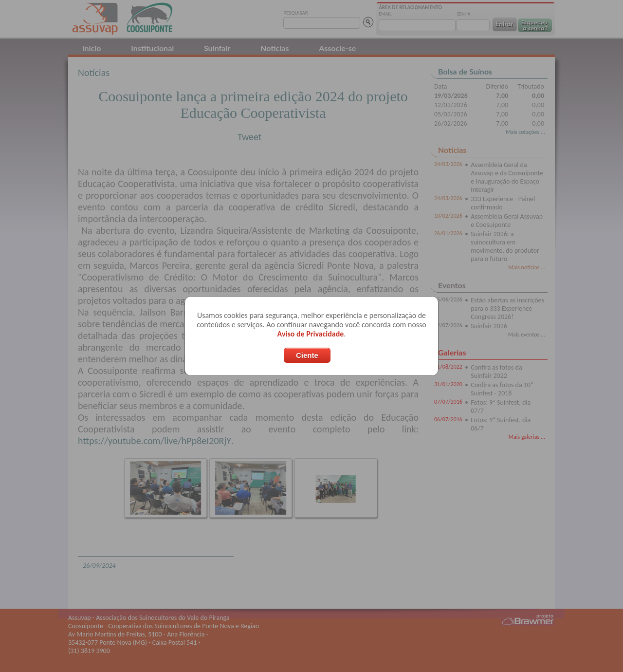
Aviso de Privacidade (311, 334)
